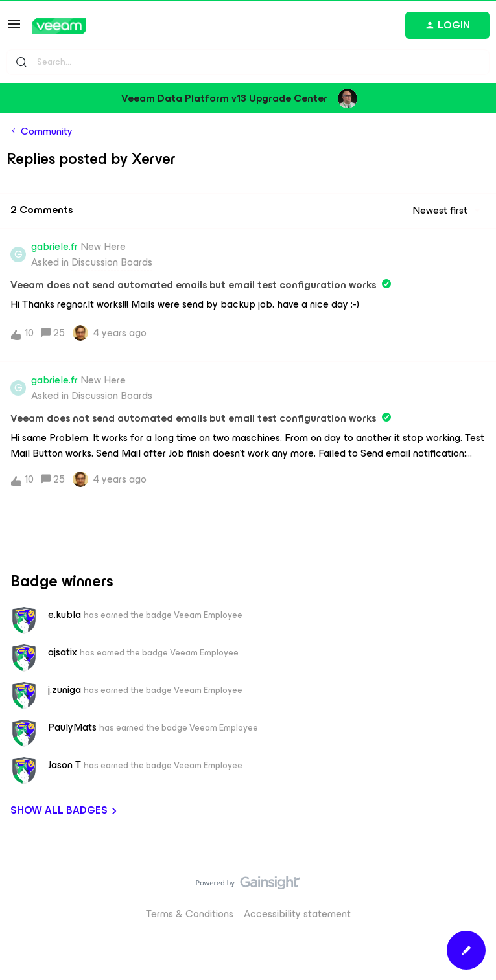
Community (47, 131)
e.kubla (65, 615)
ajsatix (63, 652)
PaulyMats (72, 727)
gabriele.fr (54, 247)
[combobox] (248, 62)
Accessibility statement (297, 914)
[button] (14, 28)
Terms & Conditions (190, 914)
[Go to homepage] (59, 26)
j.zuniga (65, 690)
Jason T (65, 765)
